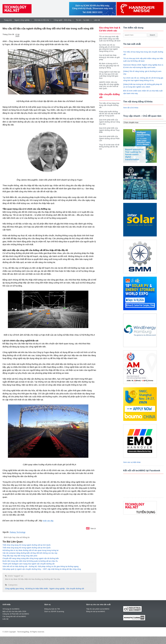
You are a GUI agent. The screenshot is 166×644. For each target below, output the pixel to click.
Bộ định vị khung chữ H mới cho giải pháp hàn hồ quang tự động (109, 66)
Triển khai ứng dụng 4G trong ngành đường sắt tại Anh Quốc (26, 545)
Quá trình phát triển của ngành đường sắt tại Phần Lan (109, 138)
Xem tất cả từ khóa (131, 108)
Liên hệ (97, 20)
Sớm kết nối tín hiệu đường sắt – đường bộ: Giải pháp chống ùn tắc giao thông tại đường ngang (40, 566)
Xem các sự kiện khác (132, 462)
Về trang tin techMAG (11, 609)
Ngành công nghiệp (56, 589)
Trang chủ (8, 20)
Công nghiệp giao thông (14, 589)
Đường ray (39, 579)
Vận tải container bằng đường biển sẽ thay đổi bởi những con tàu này (29, 553)
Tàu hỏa (56, 579)
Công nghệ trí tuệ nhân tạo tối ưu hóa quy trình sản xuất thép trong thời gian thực (109, 75)
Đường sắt (48, 579)
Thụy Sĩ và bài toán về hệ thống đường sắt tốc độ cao (109, 147)
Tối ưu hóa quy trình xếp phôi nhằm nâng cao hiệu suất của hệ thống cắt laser (110, 39)
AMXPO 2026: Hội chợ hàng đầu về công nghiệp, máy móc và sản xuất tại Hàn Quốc (109, 85)
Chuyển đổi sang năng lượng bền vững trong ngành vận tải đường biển (30, 558)
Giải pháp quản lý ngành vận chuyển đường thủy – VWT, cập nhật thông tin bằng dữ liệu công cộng (41, 569)
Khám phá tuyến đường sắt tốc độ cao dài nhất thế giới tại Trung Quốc (110, 114)
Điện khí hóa (29, 579)
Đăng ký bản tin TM (52, 609)
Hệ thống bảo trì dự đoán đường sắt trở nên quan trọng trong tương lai (30, 550)
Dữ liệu (21, 579)
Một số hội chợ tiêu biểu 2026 (14, 611)
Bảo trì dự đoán (11, 579)
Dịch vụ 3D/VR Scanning (54, 611)
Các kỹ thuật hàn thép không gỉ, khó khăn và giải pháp (109, 57)
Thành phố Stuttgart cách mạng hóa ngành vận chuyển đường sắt (28, 564)
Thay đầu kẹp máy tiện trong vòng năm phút (20, 556)
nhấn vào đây (48, 521)
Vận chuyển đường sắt (74, 589)
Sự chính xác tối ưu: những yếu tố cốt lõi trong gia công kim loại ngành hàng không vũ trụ (109, 48)
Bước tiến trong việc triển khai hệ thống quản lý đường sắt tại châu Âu (30, 561)
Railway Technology (17, 532)
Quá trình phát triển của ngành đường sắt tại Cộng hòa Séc (109, 122)
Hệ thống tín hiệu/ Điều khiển (36, 589)
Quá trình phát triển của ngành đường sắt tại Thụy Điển (109, 130)
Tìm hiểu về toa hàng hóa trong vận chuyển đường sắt (109, 105)
